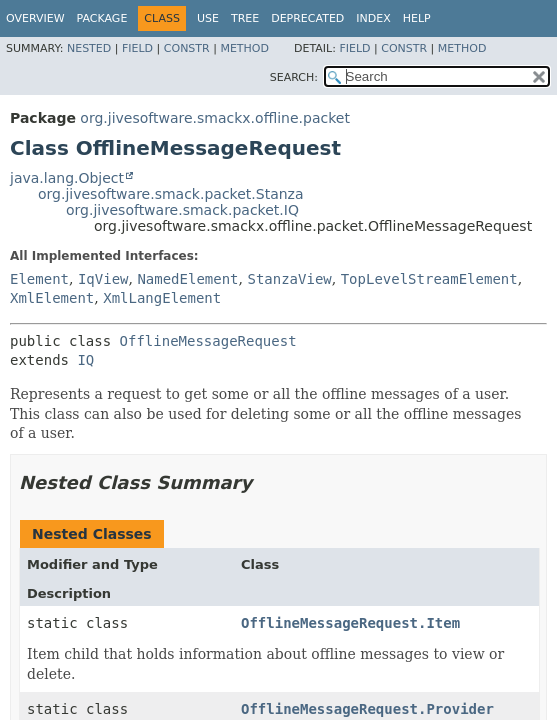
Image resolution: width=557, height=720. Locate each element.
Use (208, 18)
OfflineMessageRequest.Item (350, 623)
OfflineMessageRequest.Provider (367, 709)
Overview (35, 18)
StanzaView (289, 279)
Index (373, 18)
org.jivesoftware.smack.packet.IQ (182, 210)
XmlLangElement (162, 298)
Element (39, 279)
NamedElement (187, 279)
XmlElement (52, 298)
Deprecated (307, 18)
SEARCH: (294, 77)
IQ (85, 360)
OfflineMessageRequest (208, 341)
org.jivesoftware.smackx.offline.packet (215, 118)
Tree (245, 18)
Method (244, 48)
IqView (103, 279)
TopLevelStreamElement (429, 279)
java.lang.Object (67, 178)
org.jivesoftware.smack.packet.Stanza (171, 194)
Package (102, 18)
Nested (89, 48)
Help (417, 18)
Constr (187, 48)
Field (137, 48)
